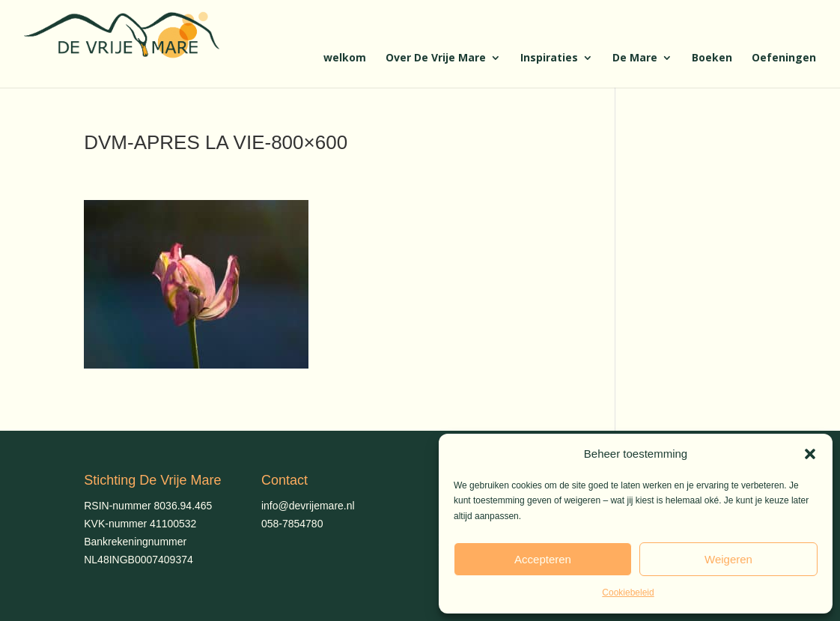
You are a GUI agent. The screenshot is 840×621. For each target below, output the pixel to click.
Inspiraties (549, 58)
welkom (345, 58)
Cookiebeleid (628, 593)
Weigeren (728, 559)
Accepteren (543, 559)
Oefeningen (784, 58)
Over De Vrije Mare (436, 58)
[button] (810, 454)
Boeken (712, 58)
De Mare (635, 58)
